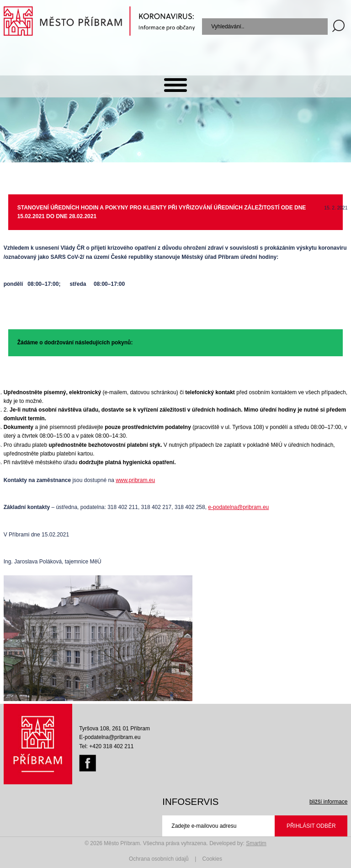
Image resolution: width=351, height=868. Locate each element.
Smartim (256, 843)
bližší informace (328, 802)
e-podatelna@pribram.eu (238, 507)
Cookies (212, 859)
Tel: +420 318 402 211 (106, 746)
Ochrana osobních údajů (159, 859)
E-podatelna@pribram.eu (110, 737)
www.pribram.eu (135, 480)
